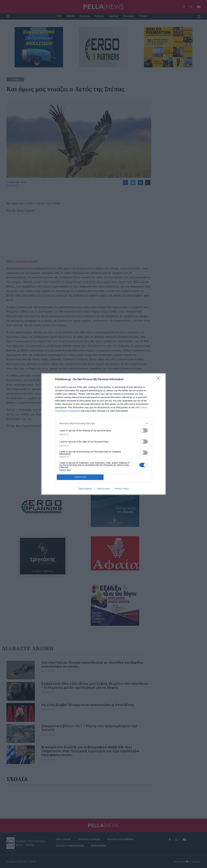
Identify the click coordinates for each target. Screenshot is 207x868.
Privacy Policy (122, 489)
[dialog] (103, 434)
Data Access (103, 489)
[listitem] (103, 423)
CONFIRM (80, 477)
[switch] (144, 430)
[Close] (159, 380)
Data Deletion (85, 489)
